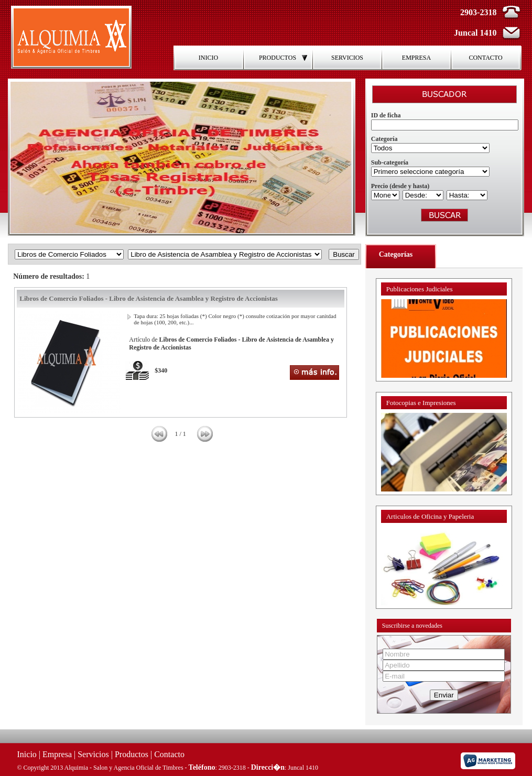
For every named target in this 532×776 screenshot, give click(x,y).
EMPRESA (416, 58)
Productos (132, 754)
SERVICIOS (347, 58)
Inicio (27, 754)
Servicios (93, 754)
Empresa (57, 754)
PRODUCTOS (284, 58)
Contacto (169, 754)
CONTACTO (485, 58)
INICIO (208, 58)
